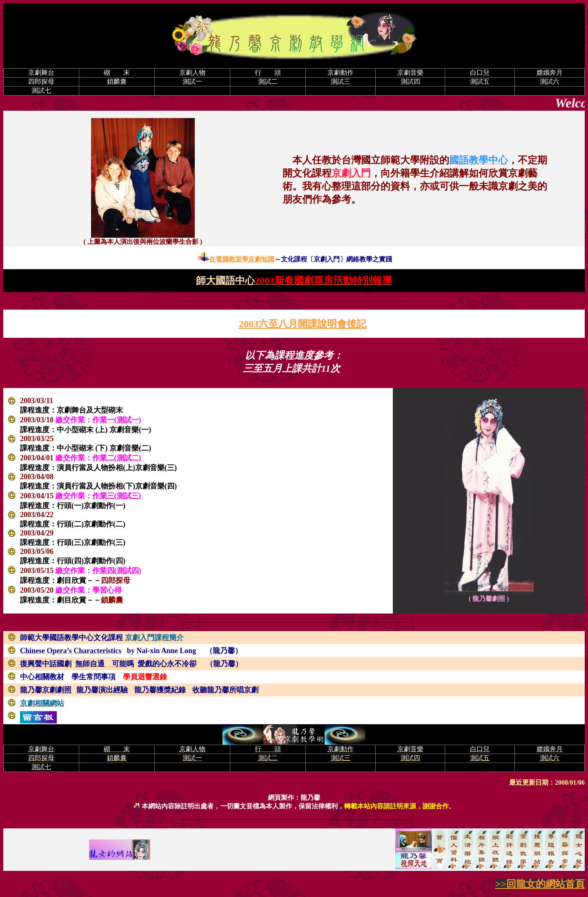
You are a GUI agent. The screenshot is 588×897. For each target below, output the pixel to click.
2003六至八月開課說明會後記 (303, 324)
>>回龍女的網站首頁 (540, 884)
